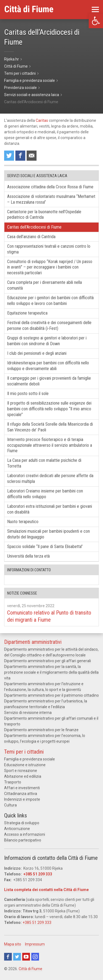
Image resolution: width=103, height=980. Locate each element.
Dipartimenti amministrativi (33, 642)
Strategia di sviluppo (22, 823)
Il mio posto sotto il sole (28, 394)
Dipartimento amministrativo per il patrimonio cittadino (51, 695)
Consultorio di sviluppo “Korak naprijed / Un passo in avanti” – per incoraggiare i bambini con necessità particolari (50, 267)
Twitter (17, 957)
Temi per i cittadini (24, 752)
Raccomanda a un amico (32, 156)
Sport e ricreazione (21, 771)
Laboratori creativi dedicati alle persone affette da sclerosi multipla (50, 479)
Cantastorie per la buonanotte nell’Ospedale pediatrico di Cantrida (44, 215)
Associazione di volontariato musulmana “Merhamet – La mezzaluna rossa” (51, 199)
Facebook (8, 957)
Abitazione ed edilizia (23, 776)
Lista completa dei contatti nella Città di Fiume (46, 890)
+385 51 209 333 (38, 874)
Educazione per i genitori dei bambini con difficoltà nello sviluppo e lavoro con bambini (50, 301)
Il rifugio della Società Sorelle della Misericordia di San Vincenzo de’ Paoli (50, 427)
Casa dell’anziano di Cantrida (31, 237)
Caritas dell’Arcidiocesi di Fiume (34, 227)
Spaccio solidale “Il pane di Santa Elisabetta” (45, 547)
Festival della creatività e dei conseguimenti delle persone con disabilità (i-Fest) (49, 325)
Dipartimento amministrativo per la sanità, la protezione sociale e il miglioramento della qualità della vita (51, 672)
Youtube (26, 957)
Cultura (10, 805)
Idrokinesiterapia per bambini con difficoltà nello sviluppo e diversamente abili (48, 366)
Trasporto (13, 782)
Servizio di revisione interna (28, 713)
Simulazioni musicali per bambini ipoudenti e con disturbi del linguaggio (48, 534)
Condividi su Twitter (9, 156)
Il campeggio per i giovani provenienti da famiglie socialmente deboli (49, 381)
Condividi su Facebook (20, 156)
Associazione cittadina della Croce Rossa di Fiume (50, 187)
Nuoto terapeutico (23, 522)
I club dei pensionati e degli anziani (37, 353)
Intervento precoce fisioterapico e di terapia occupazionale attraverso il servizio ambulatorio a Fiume (50, 445)
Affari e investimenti (22, 788)
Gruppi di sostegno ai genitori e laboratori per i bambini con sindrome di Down (47, 341)
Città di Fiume (30, 969)
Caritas (42, 120)
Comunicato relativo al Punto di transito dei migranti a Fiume (49, 616)
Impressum (35, 944)
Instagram (35, 957)
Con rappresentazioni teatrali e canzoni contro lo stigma (49, 249)
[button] (96, 21)
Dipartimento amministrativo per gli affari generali (48, 661)
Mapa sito (13, 944)
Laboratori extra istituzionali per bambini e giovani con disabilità (50, 509)
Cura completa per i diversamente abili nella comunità (44, 285)
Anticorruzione (17, 829)
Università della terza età (28, 556)
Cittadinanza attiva (21, 794)
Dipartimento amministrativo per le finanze (41, 730)
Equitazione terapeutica (27, 313)
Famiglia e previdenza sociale (30, 759)
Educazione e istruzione (25, 765)
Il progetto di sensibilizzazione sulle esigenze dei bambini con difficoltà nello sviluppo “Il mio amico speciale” (49, 409)
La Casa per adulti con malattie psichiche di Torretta (44, 463)
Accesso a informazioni (25, 834)
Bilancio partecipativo (23, 840)
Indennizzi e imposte (22, 799)
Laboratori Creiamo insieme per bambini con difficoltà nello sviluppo (45, 494)
